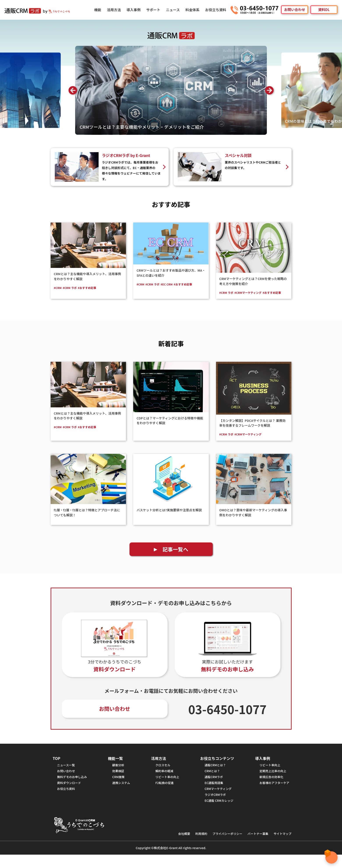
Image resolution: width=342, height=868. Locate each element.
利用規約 (193, 847)
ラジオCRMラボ (213, 807)
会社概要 (175, 847)
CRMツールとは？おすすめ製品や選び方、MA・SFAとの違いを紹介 (170, 273)
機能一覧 (116, 766)
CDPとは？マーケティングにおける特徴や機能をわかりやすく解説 (170, 426)
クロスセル (161, 774)
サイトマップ (282, 847)
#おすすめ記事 (90, 288)
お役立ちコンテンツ (216, 766)
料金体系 (193, 10)
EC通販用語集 (212, 794)
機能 (100, 10)
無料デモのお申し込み (74, 787)
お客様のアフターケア (273, 794)
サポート (154, 10)
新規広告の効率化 (269, 787)
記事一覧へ (175, 555)
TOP (57, 766)
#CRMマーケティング (251, 293)
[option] (171, 90)
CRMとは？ (210, 780)
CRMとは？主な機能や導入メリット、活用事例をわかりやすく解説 (88, 276)
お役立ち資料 (216, 10)
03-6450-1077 (227, 716)
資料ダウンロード (70, 794)
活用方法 (116, 10)
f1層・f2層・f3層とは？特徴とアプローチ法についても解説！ (87, 518)
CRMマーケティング (216, 800)
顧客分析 (118, 774)
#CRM (58, 288)
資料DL (324, 10)
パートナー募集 (255, 847)
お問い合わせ (295, 10)
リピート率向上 (268, 774)
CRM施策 (119, 787)
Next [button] (269, 90)
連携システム (122, 794)
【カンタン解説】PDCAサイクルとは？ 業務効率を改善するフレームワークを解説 (253, 428)
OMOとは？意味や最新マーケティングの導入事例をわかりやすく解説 (253, 518)
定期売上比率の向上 (271, 780)
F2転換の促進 (163, 794)
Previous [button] (73, 90)
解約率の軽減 (163, 780)
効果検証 (118, 780)
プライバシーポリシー (221, 847)
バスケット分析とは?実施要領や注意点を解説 (169, 518)
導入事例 (135, 10)
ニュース (174, 10)
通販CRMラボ (211, 787)
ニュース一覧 (67, 774)
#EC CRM (170, 284)
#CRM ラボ (71, 288)
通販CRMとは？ (213, 774)
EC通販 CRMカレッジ (217, 813)
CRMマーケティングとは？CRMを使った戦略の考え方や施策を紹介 (253, 281)
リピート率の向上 (166, 787)
